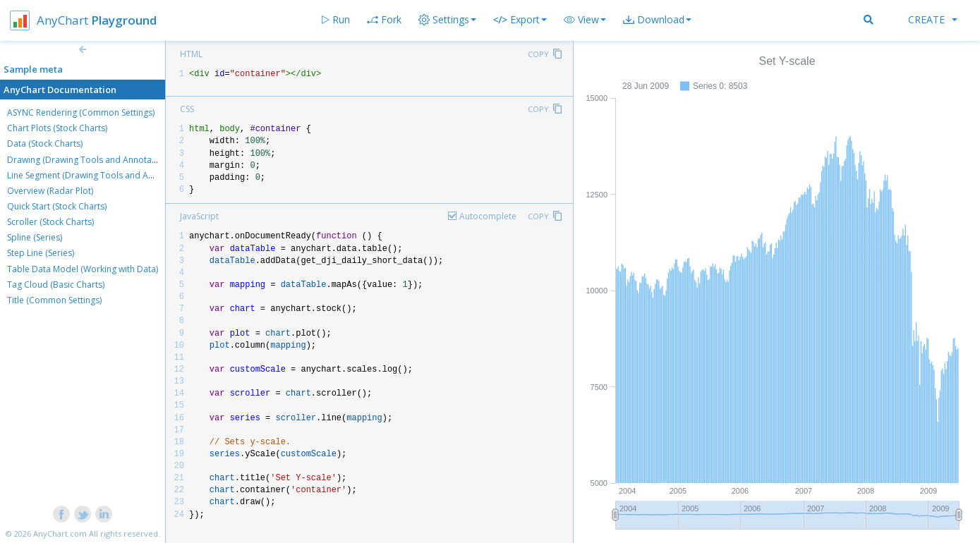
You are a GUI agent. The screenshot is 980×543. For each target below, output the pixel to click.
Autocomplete (488, 216)
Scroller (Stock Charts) (50, 222)
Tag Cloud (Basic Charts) (56, 285)
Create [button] (933, 19)
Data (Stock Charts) (45, 144)
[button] (585, 20)
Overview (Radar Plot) (50, 191)
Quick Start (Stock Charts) (57, 206)
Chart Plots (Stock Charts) (57, 128)
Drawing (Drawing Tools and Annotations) (90, 160)
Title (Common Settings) (54, 300)
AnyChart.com (60, 533)
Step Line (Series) (41, 253)
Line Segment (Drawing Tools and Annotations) (100, 175)
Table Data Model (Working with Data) (83, 269)
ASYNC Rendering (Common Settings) (81, 112)
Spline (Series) (35, 237)
